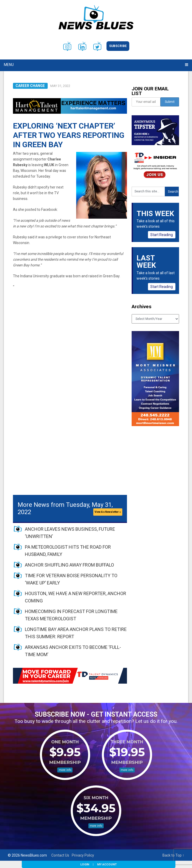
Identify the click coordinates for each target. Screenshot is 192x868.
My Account (107, 864)
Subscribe (118, 46)
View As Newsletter (108, 512)
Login (85, 864)
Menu (9, 65)
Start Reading (162, 235)
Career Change (30, 86)
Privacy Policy (83, 855)
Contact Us (60, 855)
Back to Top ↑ (173, 855)
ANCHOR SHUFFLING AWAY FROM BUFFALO (69, 565)
